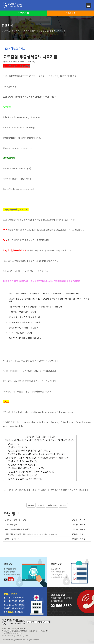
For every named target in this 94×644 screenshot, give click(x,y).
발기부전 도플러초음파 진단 (15, 520)
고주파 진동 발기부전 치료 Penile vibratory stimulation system (31, 534)
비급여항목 (32, 622)
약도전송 (70, 13)
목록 (31, 505)
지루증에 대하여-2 (12, 539)
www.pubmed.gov (21, 168)
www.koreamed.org (24, 189)
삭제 (63, 505)
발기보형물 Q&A (11, 524)
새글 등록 (52, 505)
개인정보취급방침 (44, 622)
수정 (41, 505)
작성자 (13, 61)
